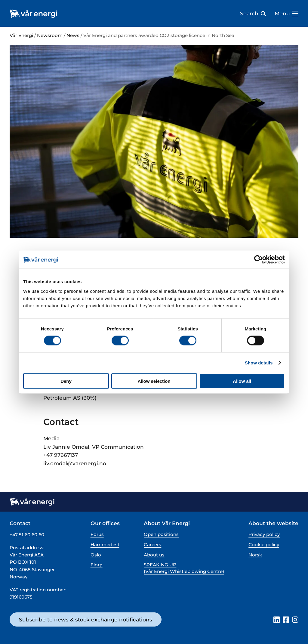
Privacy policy (264, 534)
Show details (259, 363)
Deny (66, 381)
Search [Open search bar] (253, 14)
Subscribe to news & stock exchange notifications (86, 619)
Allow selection (154, 381)
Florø (97, 565)
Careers (152, 545)
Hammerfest (105, 545)
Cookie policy (264, 545)
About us (154, 555)
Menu (286, 14)
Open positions (161, 534)
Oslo (96, 555)
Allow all (242, 381)
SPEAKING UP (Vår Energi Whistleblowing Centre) (184, 568)
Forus (97, 534)
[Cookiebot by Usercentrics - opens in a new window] (259, 260)
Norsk (255, 555)
